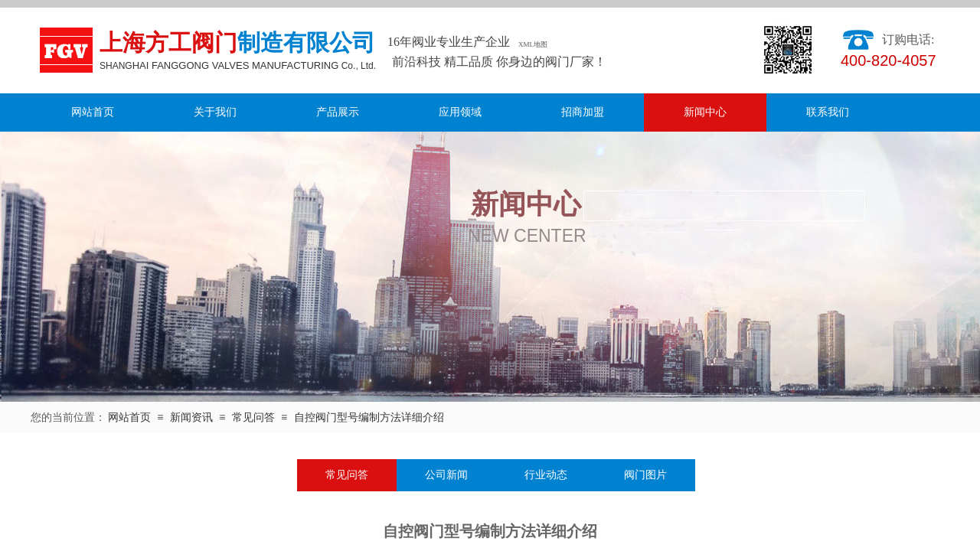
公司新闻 (446, 475)
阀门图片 (645, 475)
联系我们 (828, 112)
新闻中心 (705, 112)
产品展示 (338, 112)
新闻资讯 (191, 417)
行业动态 (546, 475)
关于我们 (215, 112)
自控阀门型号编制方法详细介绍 (369, 417)
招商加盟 (583, 112)
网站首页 (93, 112)
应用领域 (460, 112)
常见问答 (253, 417)
